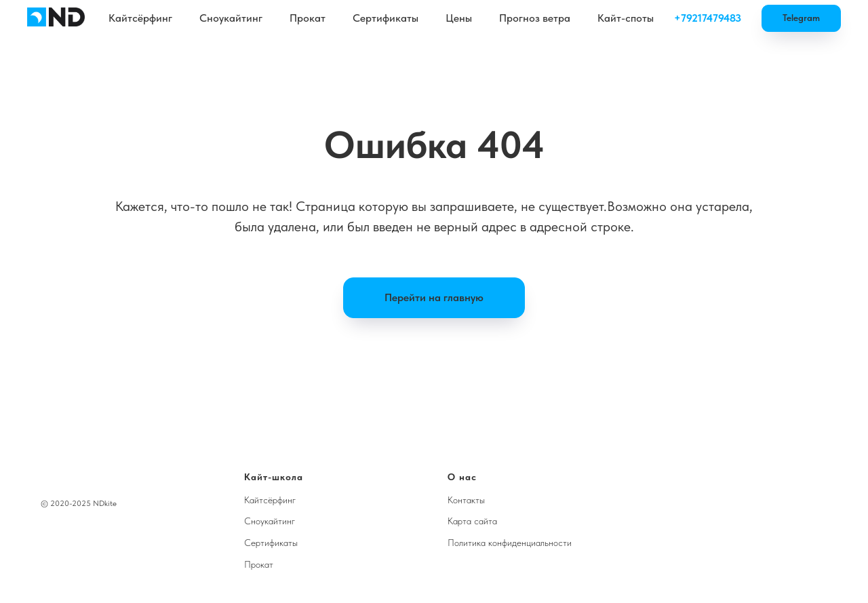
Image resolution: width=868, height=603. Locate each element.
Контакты (466, 500)
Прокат (308, 18)
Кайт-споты (626, 18)
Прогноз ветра (535, 18)
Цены (459, 18)
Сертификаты (386, 18)
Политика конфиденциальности (510, 543)
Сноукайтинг (231, 18)
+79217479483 (708, 18)
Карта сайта (472, 521)
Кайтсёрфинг (140, 18)
